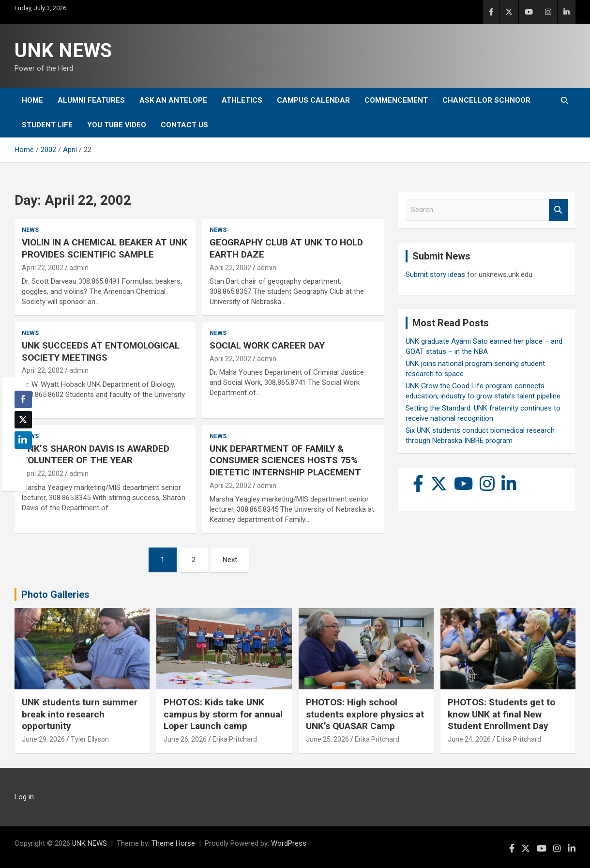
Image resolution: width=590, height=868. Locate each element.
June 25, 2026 (327, 739)
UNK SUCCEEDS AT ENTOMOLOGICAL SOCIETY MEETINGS (101, 351)
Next (230, 560)
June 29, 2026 (43, 739)
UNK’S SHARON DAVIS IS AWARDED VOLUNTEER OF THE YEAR (96, 455)
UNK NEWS (63, 51)
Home (32, 100)
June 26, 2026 (185, 739)
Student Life (47, 125)
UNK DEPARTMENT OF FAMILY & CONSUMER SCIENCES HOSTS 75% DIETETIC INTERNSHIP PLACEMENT (285, 460)
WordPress (289, 843)
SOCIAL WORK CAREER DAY (267, 345)
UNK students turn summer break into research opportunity (80, 714)
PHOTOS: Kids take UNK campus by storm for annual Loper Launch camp (223, 714)
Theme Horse (173, 843)
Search (559, 210)
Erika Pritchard (235, 739)
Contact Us (184, 125)
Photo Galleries (55, 594)
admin (79, 268)
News (30, 230)
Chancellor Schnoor (486, 100)
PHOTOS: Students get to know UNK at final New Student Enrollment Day (501, 714)
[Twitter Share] (23, 420)
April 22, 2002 (43, 268)
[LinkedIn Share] (23, 440)
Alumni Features (91, 100)
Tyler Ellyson (90, 739)
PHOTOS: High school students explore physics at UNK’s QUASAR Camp (365, 714)
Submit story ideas (435, 274)
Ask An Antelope (173, 100)
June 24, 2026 (469, 739)
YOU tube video (117, 125)
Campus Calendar (313, 100)
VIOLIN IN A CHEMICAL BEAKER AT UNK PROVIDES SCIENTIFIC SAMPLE (105, 248)
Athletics (242, 100)
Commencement (396, 100)
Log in (24, 797)
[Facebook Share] (23, 399)
